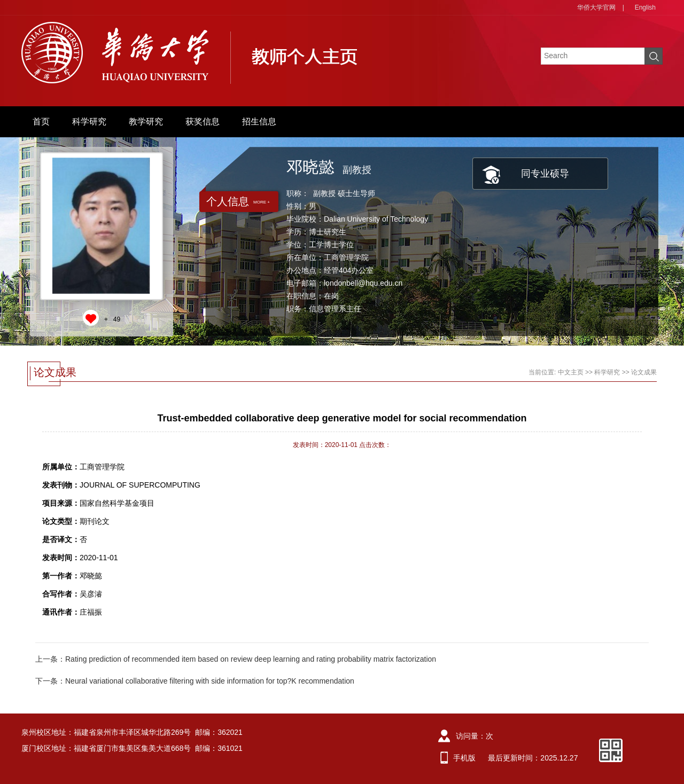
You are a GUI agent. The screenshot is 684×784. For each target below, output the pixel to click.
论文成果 (644, 372)
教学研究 (146, 121)
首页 (41, 121)
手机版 (464, 758)
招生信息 (259, 121)
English (645, 7)
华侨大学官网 (596, 7)
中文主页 (571, 372)
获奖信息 (203, 121)
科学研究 (89, 121)
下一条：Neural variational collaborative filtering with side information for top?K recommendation (195, 681)
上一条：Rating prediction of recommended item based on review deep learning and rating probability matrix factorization (236, 659)
